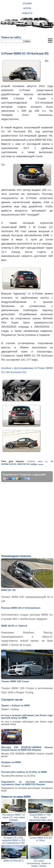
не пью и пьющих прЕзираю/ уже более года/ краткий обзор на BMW (27, 717)
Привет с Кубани (10, 709)
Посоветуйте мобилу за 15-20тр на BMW (24, 772)
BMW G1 (43, 462)
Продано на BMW (11, 762)
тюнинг (41, 464)
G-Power (31, 461)
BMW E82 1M (23, 464)
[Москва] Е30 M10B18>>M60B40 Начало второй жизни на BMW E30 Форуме (27, 749)
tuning (33, 464)
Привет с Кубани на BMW (15, 706)
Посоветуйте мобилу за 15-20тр (18, 776)
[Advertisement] (27, 515)
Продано (6, 766)
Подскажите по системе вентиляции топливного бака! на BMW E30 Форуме (27, 783)
